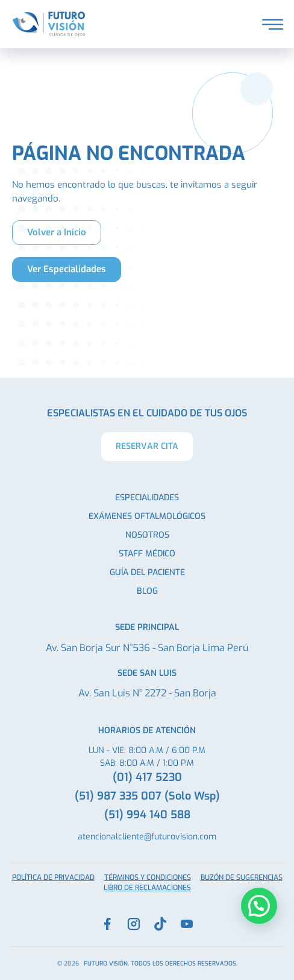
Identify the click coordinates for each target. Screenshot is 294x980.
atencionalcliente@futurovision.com (147, 837)
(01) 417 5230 (147, 777)
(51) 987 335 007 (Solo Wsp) (147, 796)
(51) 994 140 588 (147, 815)
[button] (259, 906)
